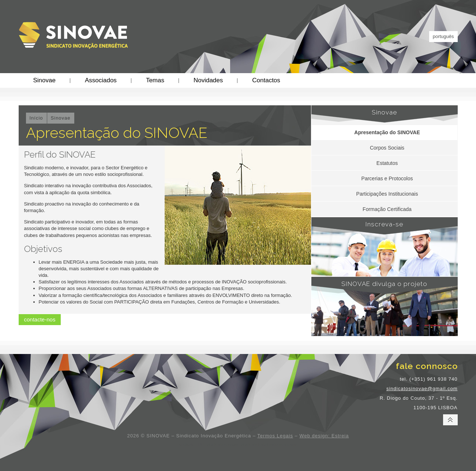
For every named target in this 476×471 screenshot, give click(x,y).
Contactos (266, 80)
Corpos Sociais (387, 148)
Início (36, 118)
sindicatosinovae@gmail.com (422, 389)
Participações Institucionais (387, 194)
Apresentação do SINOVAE (387, 132)
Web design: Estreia (324, 436)
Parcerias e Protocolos (387, 178)
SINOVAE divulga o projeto (384, 284)
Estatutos (387, 163)
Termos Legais (275, 436)
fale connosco (427, 366)
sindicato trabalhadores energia (270, 444)
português (443, 36)
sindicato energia (223, 444)
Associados (101, 80)
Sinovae (44, 80)
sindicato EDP (191, 444)
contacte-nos (40, 319)
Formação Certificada (387, 209)
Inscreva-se (384, 224)
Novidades (208, 80)
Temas (155, 80)
